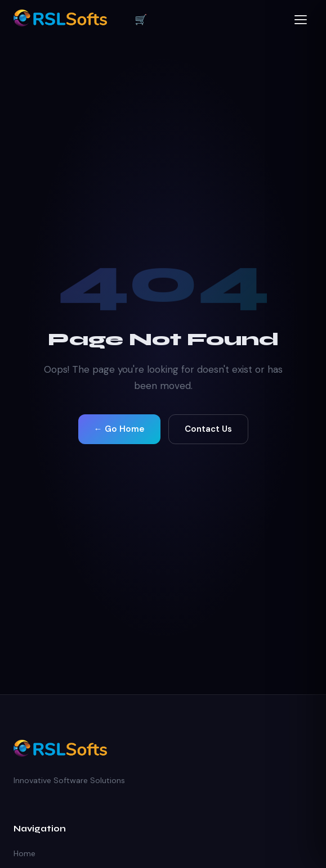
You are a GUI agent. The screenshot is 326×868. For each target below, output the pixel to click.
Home (24, 853)
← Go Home (119, 429)
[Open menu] (301, 20)
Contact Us (208, 429)
